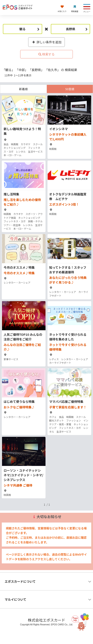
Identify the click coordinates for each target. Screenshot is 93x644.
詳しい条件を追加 (46, 42)
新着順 (23, 89)
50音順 (70, 89)
